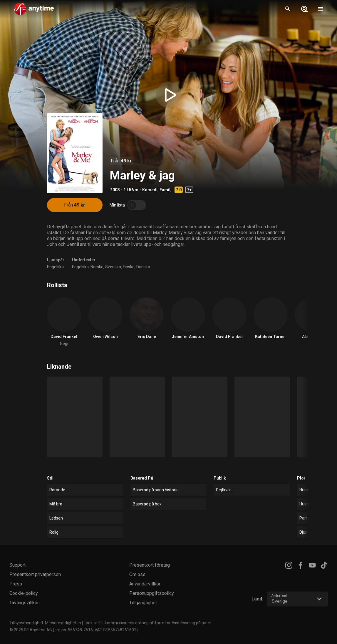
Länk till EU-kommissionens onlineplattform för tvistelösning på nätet (148, 623)
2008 (115, 190)
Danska (143, 267)
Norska (97, 267)
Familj (166, 190)
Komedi (150, 190)
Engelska (55, 267)
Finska (129, 267)
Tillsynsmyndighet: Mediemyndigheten (45, 623)
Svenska (113, 267)
